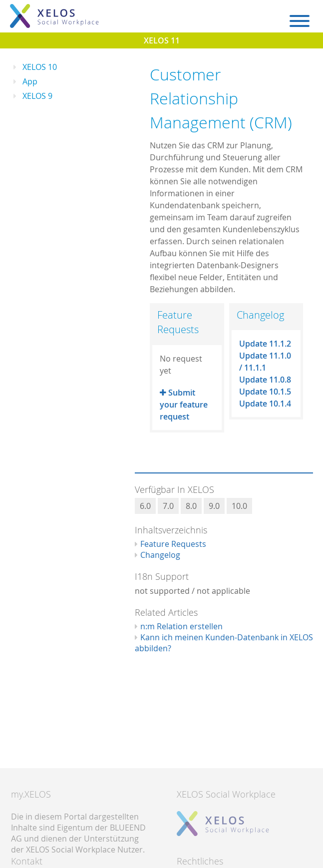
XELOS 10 (40, 67)
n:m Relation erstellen (181, 626)
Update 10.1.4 (265, 404)
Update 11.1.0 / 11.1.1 (265, 362)
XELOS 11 (162, 40)
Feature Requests (173, 544)
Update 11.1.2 (265, 344)
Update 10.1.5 (265, 392)
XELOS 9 (37, 96)
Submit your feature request (184, 405)
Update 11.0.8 (265, 380)
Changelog (160, 555)
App (30, 81)
